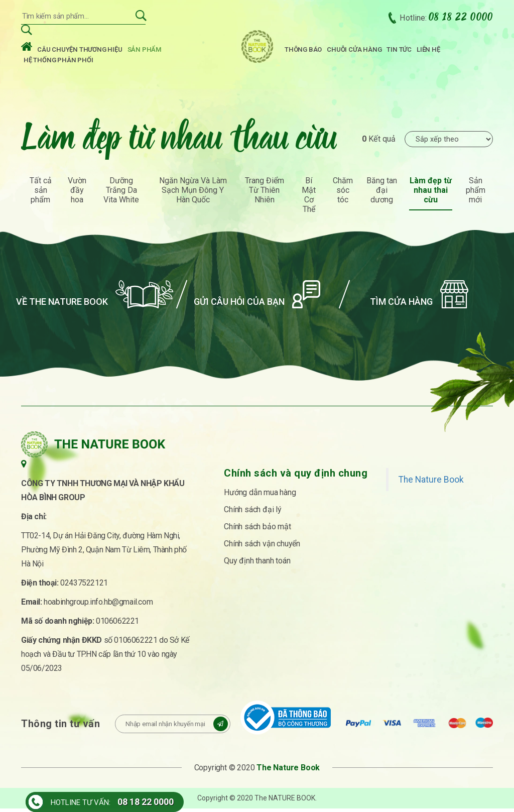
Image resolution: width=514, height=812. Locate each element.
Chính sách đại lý (253, 513)
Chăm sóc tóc (343, 194)
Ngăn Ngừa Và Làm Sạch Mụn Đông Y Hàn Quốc (193, 194)
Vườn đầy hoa (77, 194)
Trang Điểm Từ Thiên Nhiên (265, 194)
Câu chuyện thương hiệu (80, 51)
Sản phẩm (145, 51)
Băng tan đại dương (382, 194)
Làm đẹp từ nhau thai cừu (431, 194)
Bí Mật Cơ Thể (309, 198)
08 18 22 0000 (146, 802)
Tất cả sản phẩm (41, 194)
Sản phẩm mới (476, 194)
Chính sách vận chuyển (262, 547)
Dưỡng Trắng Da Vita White (121, 194)
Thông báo (303, 51)
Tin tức (399, 51)
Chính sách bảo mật (257, 530)
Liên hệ (428, 51)
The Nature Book (431, 483)
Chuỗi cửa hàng (354, 51)
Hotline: (446, 19)
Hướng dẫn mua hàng (260, 496)
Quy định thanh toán (257, 564)
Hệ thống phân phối (58, 62)
